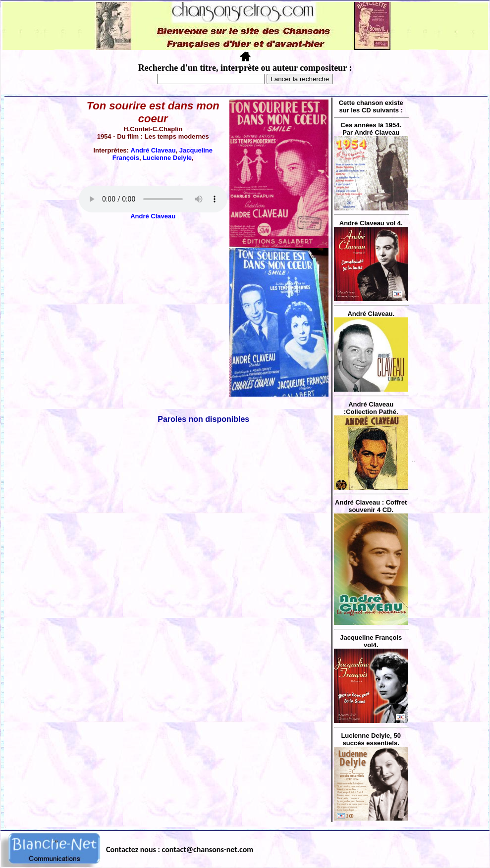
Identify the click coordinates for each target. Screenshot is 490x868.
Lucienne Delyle (167, 158)
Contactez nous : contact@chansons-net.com (180, 849)
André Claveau (153, 150)
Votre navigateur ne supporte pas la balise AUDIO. (153, 199)
